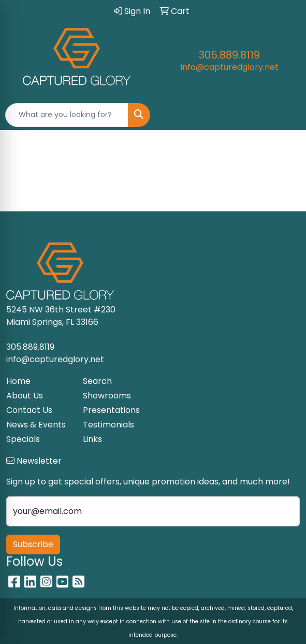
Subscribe (33, 544)
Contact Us (29, 410)
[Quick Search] (67, 115)
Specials (23, 439)
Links (92, 439)
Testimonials (108, 425)
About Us (25, 396)
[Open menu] (285, 115)
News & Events (36, 425)
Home (18, 381)
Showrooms (107, 396)
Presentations (111, 410)
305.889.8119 (229, 55)
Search (97, 381)
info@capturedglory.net (230, 67)
